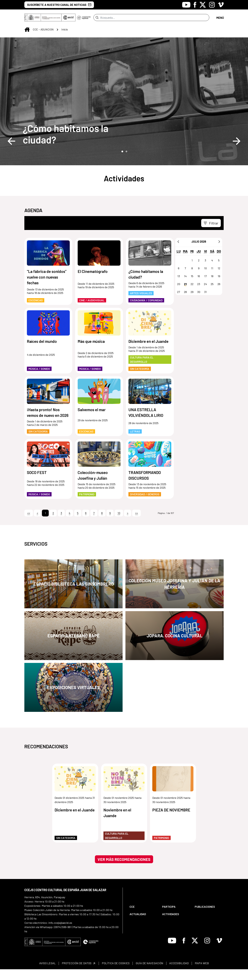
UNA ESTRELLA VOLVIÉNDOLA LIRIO (146, 423)
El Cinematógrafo (93, 282)
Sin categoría (140, 379)
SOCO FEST (37, 483)
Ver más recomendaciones (124, 870)
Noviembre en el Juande (117, 823)
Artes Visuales (141, 304)
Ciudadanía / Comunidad (146, 311)
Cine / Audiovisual (92, 311)
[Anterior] (178, 252)
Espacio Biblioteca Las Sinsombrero (74, 595)
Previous (11, 152)
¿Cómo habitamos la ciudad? (66, 145)
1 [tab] (122, 162)
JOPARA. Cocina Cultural (175, 646)
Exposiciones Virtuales (73, 698)
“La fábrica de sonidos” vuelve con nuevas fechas (47, 288)
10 (119, 524)
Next (237, 152)
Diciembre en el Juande (148, 352)
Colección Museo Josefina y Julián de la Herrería (175, 594)
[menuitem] (143, 917)
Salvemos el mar (92, 420)
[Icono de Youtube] (186, 5)
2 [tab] (126, 162)
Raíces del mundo (42, 352)
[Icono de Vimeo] (221, 5)
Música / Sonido (39, 379)
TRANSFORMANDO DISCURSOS (145, 486)
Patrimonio (87, 505)
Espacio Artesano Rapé (74, 646)
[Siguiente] (219, 252)
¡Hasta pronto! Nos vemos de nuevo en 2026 (48, 423)
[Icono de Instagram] (212, 5)
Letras (135, 442)
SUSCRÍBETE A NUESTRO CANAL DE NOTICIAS (59, 5)
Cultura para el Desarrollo (142, 370)
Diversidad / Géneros (145, 505)
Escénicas (36, 311)
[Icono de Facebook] (195, 5)
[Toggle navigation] (220, 23)
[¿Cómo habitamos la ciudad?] (83, 145)
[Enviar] (97, 23)
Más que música (91, 352)
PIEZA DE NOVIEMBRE (171, 821)
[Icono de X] (203, 5)
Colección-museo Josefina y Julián (93, 486)
